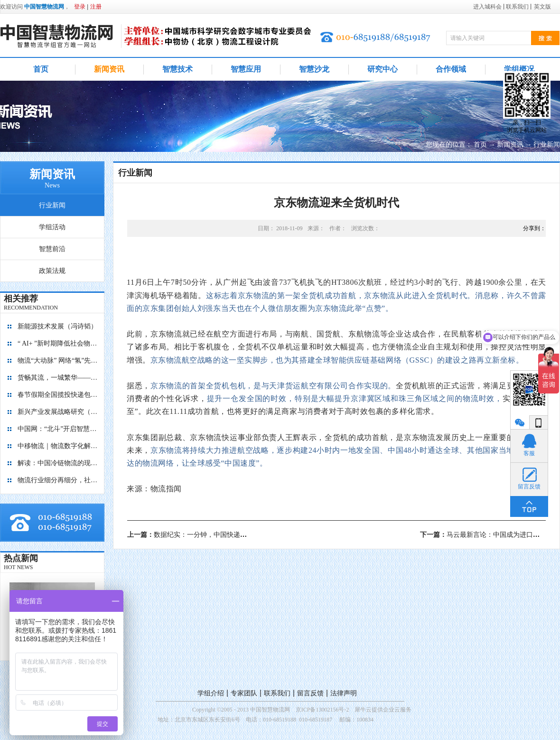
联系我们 (277, 693)
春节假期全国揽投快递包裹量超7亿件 (58, 395)
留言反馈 (310, 693)
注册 (96, 7)
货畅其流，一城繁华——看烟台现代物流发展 (58, 378)
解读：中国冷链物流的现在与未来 (58, 463)
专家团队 (244, 693)
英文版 (542, 7)
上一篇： (204, 535)
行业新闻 (547, 145)
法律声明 (344, 693)
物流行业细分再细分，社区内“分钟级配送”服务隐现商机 (58, 480)
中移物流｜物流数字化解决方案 (58, 446)
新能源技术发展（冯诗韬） (57, 326)
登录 (80, 7)
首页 (41, 69)
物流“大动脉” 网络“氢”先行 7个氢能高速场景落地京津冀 (58, 361)
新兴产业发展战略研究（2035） (58, 412)
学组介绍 (211, 693)
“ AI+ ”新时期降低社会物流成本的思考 (58, 343)
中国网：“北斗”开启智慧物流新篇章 (58, 429)
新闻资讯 (510, 145)
